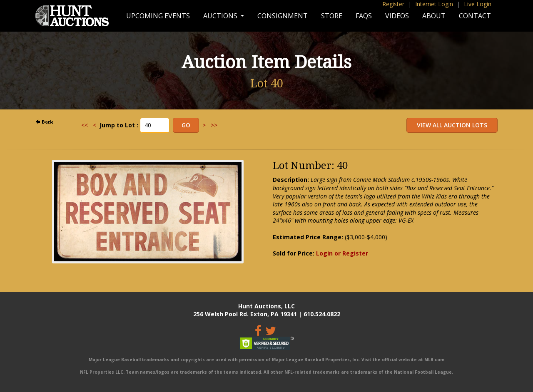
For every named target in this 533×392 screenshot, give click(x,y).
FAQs (364, 16)
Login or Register (342, 253)
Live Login (478, 4)
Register (393, 4)
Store (332, 16)
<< (85, 125)
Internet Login (434, 4)
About (434, 16)
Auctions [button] (221, 16)
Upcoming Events (158, 16)
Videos (397, 16)
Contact (475, 16)
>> (214, 125)
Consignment (283, 16)
